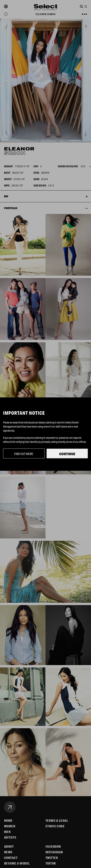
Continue (67, 454)
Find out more (24, 454)
